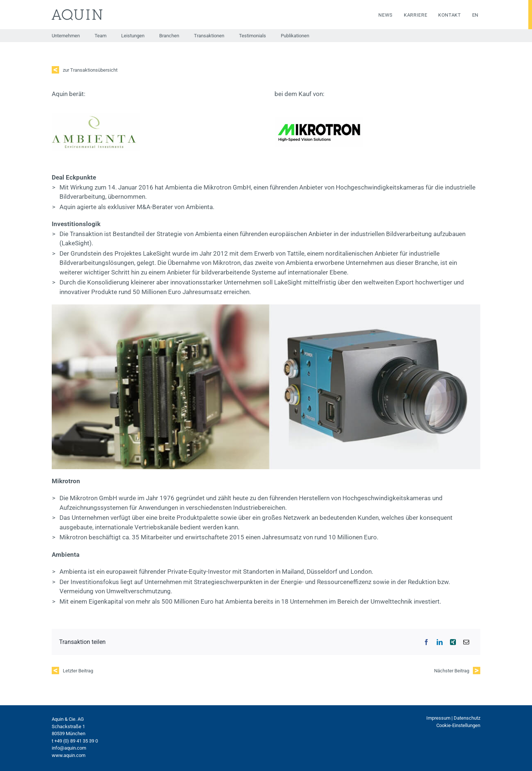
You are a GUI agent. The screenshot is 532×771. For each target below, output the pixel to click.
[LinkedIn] (440, 642)
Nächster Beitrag (452, 671)
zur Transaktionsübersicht (90, 70)
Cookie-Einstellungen (458, 725)
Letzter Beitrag (78, 671)
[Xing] (453, 642)
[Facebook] (426, 642)
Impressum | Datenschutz (453, 718)
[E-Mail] (466, 642)
